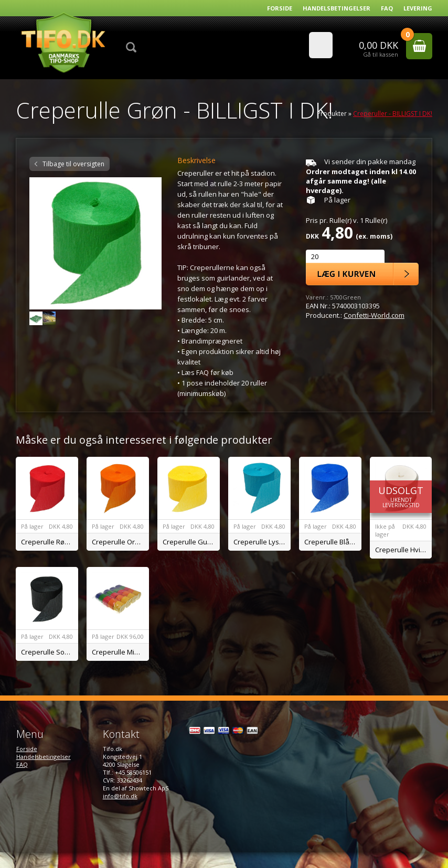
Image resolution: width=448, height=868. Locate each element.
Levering (418, 8)
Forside (280, 8)
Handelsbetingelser (337, 8)
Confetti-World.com (374, 315)
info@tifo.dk (120, 796)
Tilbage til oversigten (73, 164)
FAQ (387, 8)
